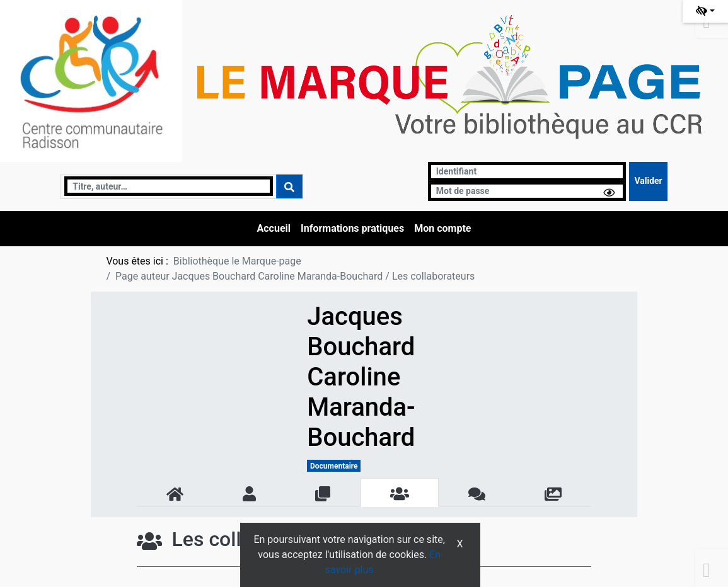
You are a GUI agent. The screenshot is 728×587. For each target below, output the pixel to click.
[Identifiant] (527, 172)
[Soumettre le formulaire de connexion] (648, 181)
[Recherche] (169, 186)
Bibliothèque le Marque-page (237, 261)
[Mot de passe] (527, 191)
